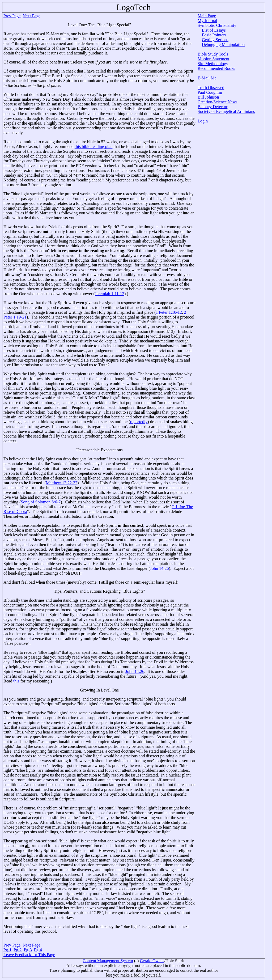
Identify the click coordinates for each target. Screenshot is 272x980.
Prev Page (12, 16)
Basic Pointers (214, 35)
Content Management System (108, 961)
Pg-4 (38, 950)
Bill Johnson (208, 97)
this (16, 681)
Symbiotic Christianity (217, 25)
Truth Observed (211, 88)
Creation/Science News (218, 102)
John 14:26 (160, 568)
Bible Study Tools (213, 54)
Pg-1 (7, 950)
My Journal (207, 21)
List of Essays (214, 30)
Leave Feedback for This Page (29, 955)
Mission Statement (214, 59)
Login (203, 121)
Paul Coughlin (210, 92)
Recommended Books (216, 68)
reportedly (139, 422)
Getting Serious (215, 40)
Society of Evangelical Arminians (226, 111)
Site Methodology (213, 64)
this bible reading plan (94, 147)
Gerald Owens (152, 961)
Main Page (207, 16)
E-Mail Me (207, 78)
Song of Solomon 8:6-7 (41, 502)
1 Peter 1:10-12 (169, 312)
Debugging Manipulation (223, 44)
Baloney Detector (212, 107)
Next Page (31, 16)
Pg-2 (18, 950)
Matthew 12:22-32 (62, 483)
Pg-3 (28, 950)
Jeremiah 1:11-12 (110, 294)
